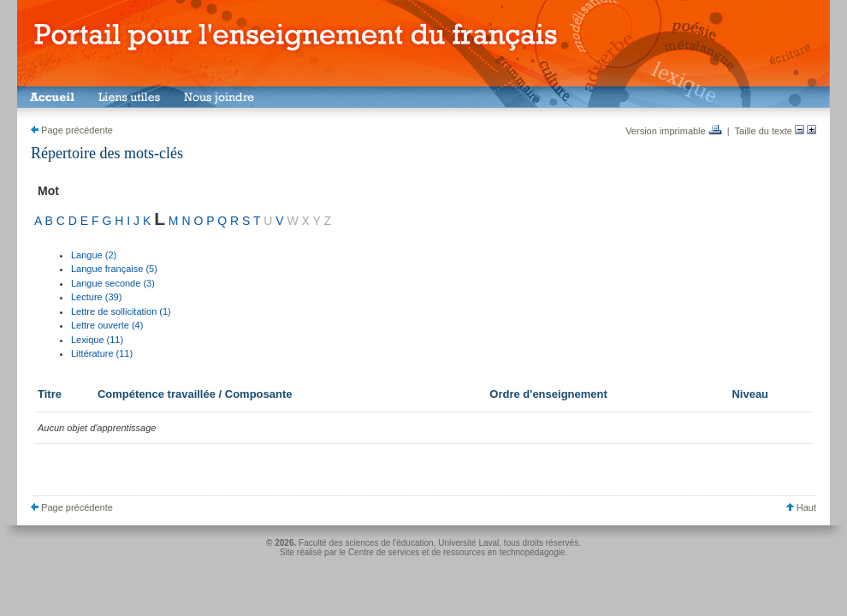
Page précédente (72, 130)
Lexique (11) (97, 340)
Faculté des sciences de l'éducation (366, 543)
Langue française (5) (114, 269)
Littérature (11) (102, 353)
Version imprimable (674, 131)
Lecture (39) (96, 297)
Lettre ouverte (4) (107, 325)
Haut (801, 507)
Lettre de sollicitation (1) (121, 311)
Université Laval (468, 543)
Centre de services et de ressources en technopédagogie (457, 552)
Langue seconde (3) (113, 283)
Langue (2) (94, 255)
